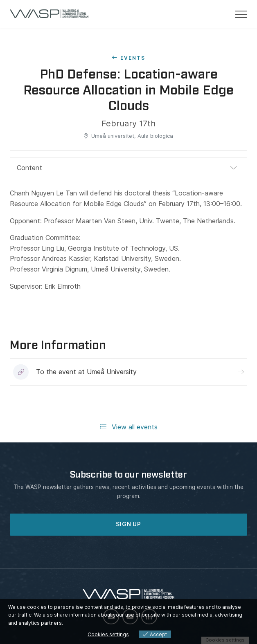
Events (133, 58)
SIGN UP (128, 524)
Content (29, 168)
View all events (129, 427)
